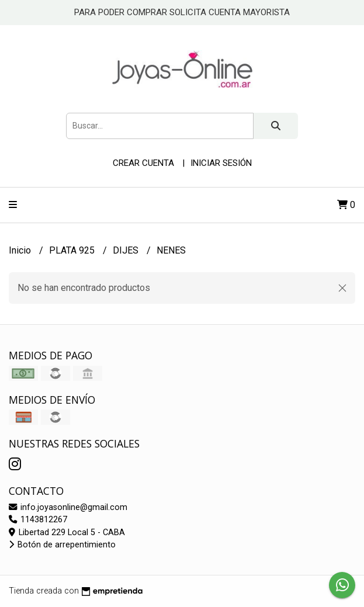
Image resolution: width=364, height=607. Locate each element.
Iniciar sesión (221, 163)
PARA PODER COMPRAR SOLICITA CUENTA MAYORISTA (182, 12)
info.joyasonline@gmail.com (68, 507)
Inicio (21, 250)
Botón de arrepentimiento (62, 545)
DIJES (127, 250)
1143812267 (38, 520)
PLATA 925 (73, 250)
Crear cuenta (143, 163)
